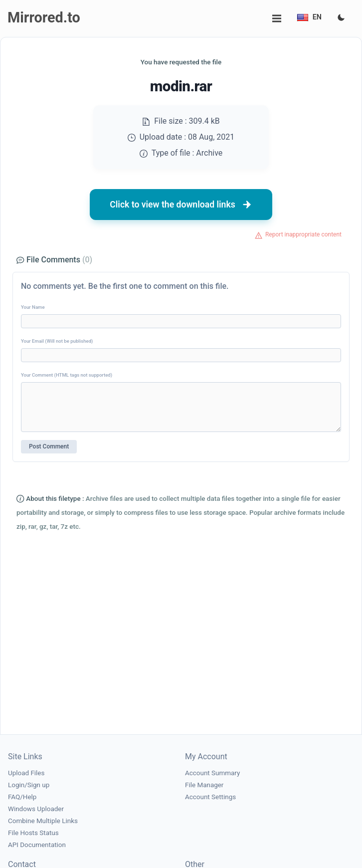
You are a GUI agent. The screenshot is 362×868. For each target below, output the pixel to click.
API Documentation (37, 845)
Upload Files (26, 773)
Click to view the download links (181, 205)
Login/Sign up (29, 785)
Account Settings (210, 797)
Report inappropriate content (303, 234)
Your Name (33, 307)
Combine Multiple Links (43, 821)
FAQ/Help (22, 797)
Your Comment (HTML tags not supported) (67, 375)
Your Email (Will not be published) (57, 341)
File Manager (204, 785)
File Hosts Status (33, 833)
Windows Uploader (36, 809)
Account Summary (212, 773)
